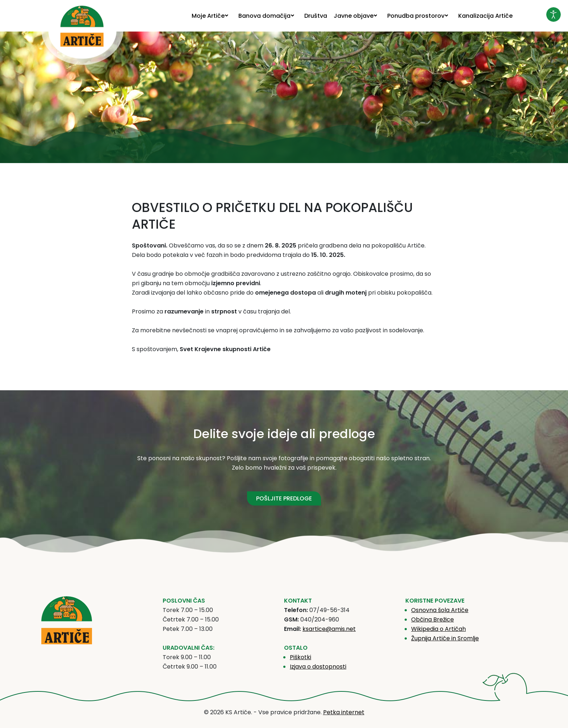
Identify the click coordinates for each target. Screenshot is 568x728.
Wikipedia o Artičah (438, 629)
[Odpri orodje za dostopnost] (554, 14)
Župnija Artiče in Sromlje (445, 638)
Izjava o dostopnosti (318, 667)
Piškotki (300, 657)
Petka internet (344, 712)
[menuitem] (212, 16)
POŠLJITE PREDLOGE (284, 498)
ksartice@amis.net (329, 629)
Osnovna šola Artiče (440, 610)
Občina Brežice (433, 619)
